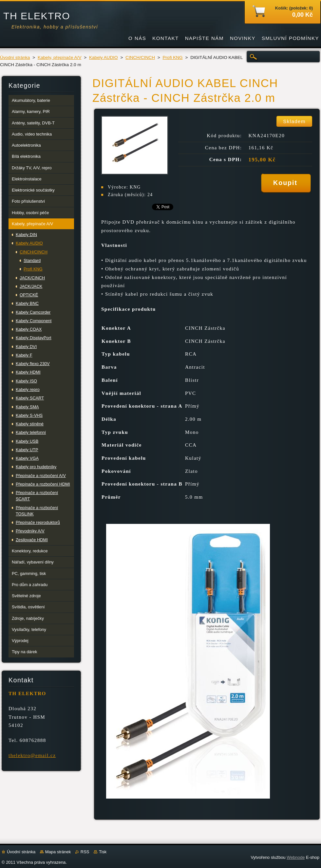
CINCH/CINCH (140, 57)
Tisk (103, 852)
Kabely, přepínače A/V (60, 57)
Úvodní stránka (15, 57)
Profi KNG (172, 57)
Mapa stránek (58, 852)
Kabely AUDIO (104, 57)
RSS (85, 852)
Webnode (296, 857)
